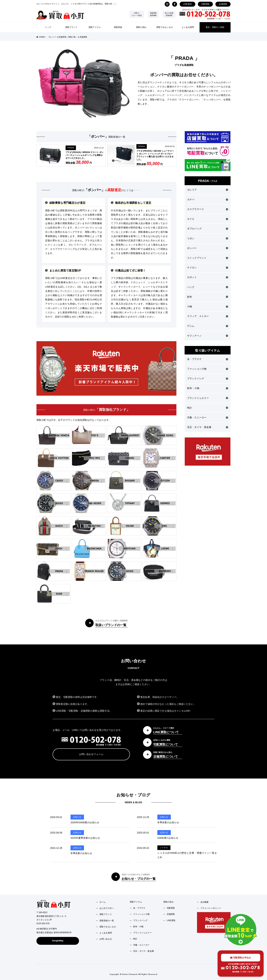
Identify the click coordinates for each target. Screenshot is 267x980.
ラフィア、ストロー (208, 316)
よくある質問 (188, 27)
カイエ (208, 219)
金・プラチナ (208, 359)
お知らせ (77, 817)
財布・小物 (208, 388)
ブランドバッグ (208, 378)
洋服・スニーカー (208, 417)
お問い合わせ (106, 939)
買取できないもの (165, 27)
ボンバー (208, 248)
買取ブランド (71, 27)
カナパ (208, 199)
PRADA (71, 148)
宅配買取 (205, 4)
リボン (208, 238)
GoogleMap (58, 941)
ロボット (208, 277)
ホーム (103, 902)
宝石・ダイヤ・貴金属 (208, 427)
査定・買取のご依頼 (215, 27)
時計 (208, 408)
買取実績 (118, 27)
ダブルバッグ (208, 229)
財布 (208, 297)
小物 (208, 306)
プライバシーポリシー (211, 908)
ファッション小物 (208, 369)
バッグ (208, 287)
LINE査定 (187, 4)
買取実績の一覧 (107, 921)
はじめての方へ (107, 908)
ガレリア (208, 190)
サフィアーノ (208, 336)
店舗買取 (223, 4)
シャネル (164, 848)
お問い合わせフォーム (91, 754)
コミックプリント (208, 258)
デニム (208, 326)
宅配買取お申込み (241, 958)
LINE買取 (171, 920)
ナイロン (208, 268)
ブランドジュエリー (208, 398)
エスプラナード (208, 209)
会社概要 (205, 902)
